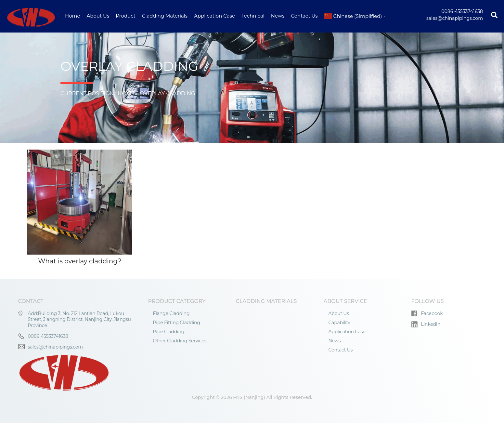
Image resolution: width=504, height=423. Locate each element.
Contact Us (304, 16)
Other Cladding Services (180, 341)
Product (126, 16)
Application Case (214, 16)
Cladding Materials (165, 16)
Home (73, 16)
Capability (339, 323)
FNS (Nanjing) (249, 397)
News (278, 16)
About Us (98, 16)
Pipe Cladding (169, 332)
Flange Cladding (171, 313)
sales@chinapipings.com (455, 18)
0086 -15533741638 (462, 11)
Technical (253, 16)
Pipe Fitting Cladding (177, 323)
